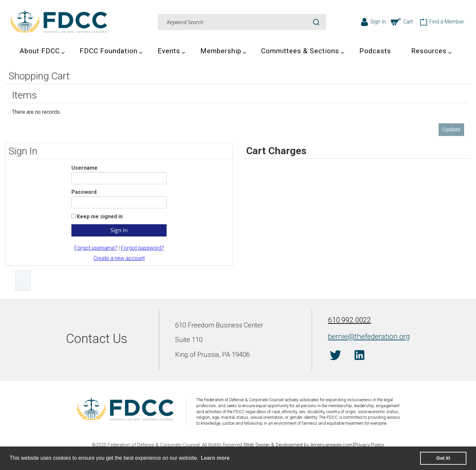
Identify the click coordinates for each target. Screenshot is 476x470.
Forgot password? (142, 248)
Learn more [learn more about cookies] (215, 458)
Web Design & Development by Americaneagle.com (299, 445)
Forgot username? (96, 248)
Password (84, 192)
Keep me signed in (100, 216)
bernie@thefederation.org (363, 336)
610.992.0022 (347, 321)
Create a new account (119, 258)
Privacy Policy (373, 445)
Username (84, 168)
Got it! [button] (443, 458)
